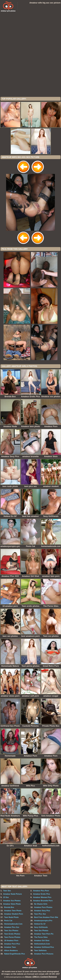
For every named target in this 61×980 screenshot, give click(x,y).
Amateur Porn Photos (43, 907)
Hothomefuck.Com (42, 944)
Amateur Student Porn (14, 914)
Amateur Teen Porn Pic (44, 934)
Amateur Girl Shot (42, 941)
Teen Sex (7, 891)
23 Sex (6, 897)
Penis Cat (8, 921)
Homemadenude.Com (13, 924)
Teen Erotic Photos (12, 934)
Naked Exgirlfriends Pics (15, 954)
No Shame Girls (41, 904)
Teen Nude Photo (11, 917)
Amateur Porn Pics (12, 944)
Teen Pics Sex (40, 914)
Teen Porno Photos (12, 937)
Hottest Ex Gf (40, 924)
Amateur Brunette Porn (43, 901)
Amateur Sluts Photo (12, 904)
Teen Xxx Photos (11, 931)
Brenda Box (9, 907)
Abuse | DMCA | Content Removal (41, 977)
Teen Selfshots (40, 950)
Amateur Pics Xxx (12, 927)
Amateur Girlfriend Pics (44, 947)
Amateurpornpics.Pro (43, 921)
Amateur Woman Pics (42, 897)
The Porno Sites (41, 937)
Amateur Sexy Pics (42, 911)
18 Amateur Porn (11, 941)
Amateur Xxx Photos (12, 901)
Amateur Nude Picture (13, 894)
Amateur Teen (10, 947)
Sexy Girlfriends (41, 927)
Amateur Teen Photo (13, 911)
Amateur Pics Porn (41, 891)
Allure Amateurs (11, 950)
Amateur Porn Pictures (44, 954)
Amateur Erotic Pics (42, 894)
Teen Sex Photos (41, 931)
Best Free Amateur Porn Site (46, 917)
